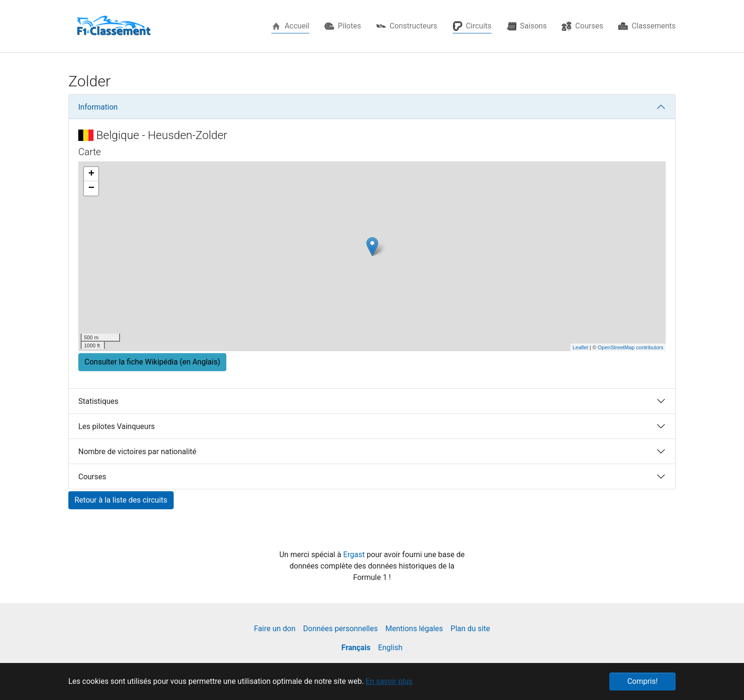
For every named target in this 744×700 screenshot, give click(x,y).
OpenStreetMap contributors (631, 347)
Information (98, 107)
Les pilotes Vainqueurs (116, 426)
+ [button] (91, 174)
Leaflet (581, 347)
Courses (92, 477)
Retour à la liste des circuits (121, 500)
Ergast (355, 555)
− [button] (91, 188)
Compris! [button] (642, 681)
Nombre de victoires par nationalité (137, 452)
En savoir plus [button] (389, 681)
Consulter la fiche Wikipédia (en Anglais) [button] (152, 362)
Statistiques (98, 401)
